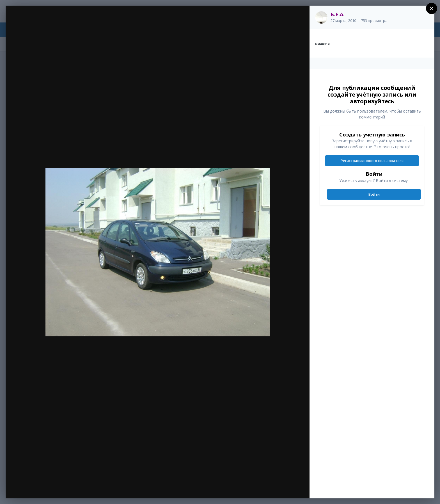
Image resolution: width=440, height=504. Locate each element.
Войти (374, 194)
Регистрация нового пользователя (372, 161)
